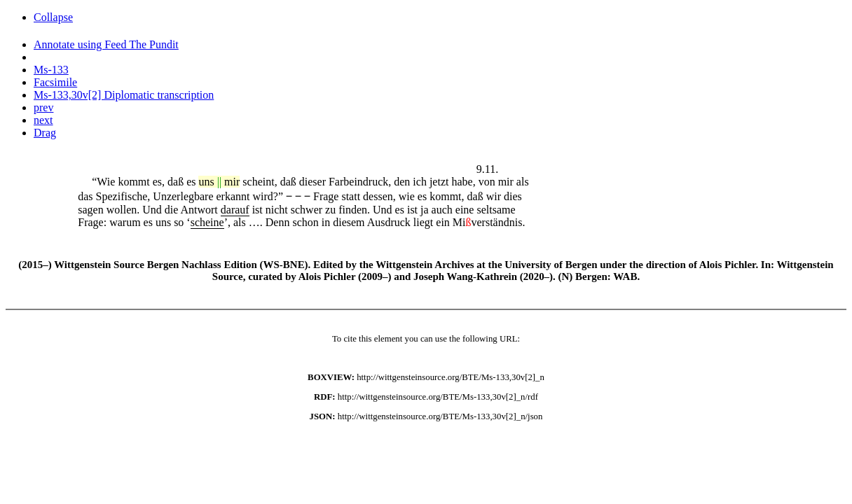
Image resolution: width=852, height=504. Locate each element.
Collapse (53, 17)
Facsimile (55, 82)
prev (43, 107)
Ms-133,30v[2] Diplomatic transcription (124, 95)
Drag (45, 133)
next (43, 120)
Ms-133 (51, 70)
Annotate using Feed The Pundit (106, 44)
